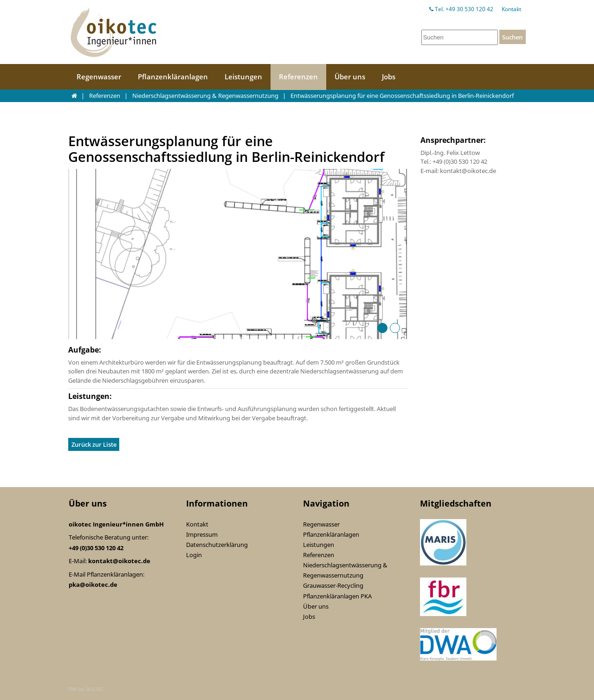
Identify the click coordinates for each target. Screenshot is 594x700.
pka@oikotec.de (93, 584)
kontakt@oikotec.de (119, 561)
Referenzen (298, 77)
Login (194, 555)
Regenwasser (99, 77)
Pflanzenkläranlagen (173, 77)
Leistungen (243, 77)
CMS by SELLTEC (86, 689)
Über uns (350, 77)
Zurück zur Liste (94, 444)
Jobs (389, 77)
